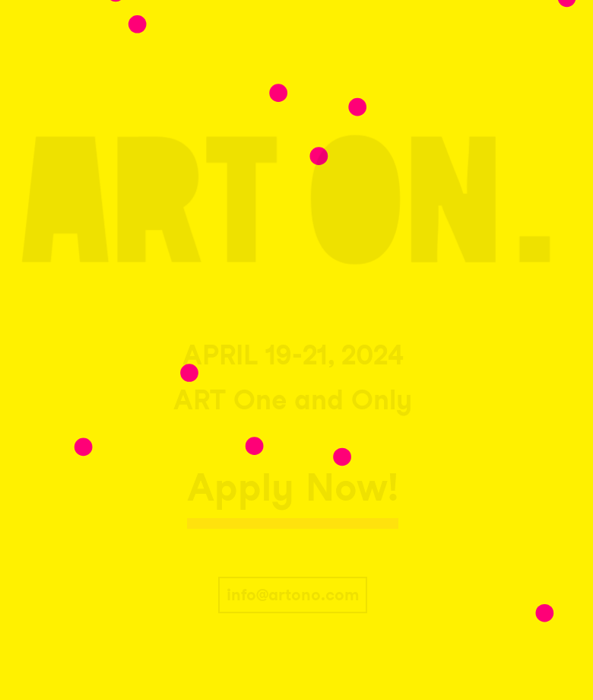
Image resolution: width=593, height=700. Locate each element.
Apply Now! (293, 487)
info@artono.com (293, 594)
